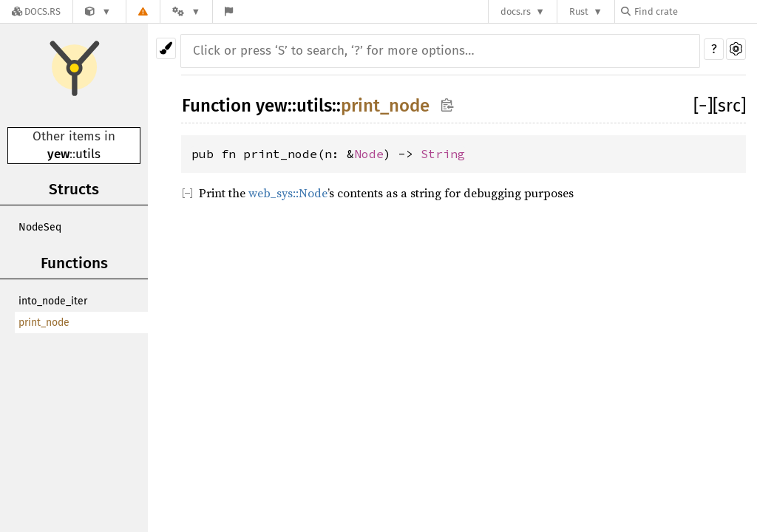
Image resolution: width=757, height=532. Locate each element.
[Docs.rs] (36, 11)
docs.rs (516, 11)
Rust (579, 11)
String (443, 154)
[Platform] (186, 11)
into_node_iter (53, 301)
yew (58, 154)
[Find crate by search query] (695, 11)
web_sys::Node (288, 193)
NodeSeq (40, 227)
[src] (729, 106)
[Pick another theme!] (166, 48)
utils (88, 154)
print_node (44, 323)
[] (703, 106)
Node (369, 154)
